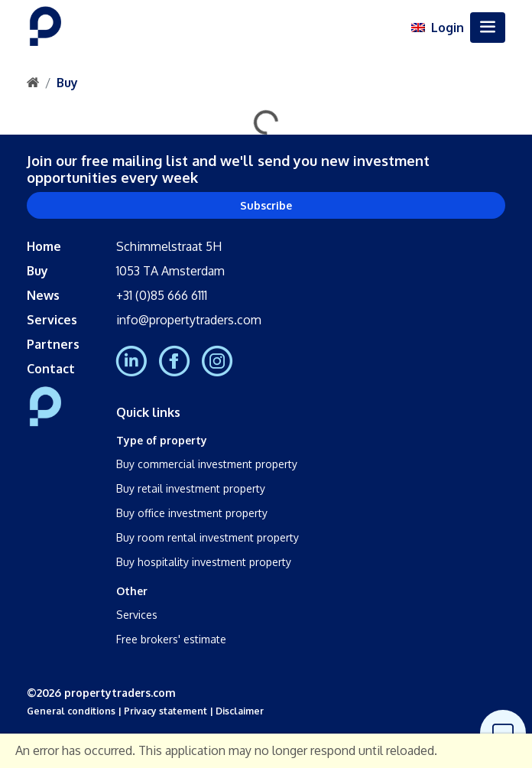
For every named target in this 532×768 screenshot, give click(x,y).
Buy (67, 83)
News (43, 295)
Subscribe (266, 205)
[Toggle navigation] (488, 28)
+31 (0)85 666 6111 (162, 295)
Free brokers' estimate (171, 639)
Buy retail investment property (191, 488)
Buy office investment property (192, 513)
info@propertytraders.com (189, 320)
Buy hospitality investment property (204, 562)
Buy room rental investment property (208, 537)
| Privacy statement (161, 711)
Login (448, 28)
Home (44, 246)
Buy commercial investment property (207, 464)
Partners (53, 344)
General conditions (71, 711)
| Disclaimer (235, 711)
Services (52, 320)
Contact (51, 369)
